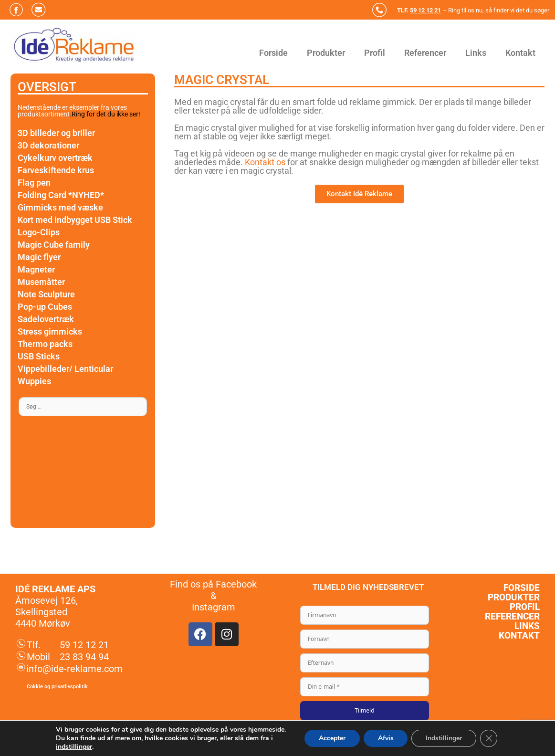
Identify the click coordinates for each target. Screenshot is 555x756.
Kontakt (520, 53)
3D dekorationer (48, 145)
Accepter (332, 738)
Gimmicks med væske (60, 207)
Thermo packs (45, 344)
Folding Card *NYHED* (61, 195)
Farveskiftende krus (56, 170)
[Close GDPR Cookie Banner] (489, 738)
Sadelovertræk (46, 319)
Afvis (385, 738)
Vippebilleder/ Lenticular (65, 369)
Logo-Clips (39, 232)
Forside (273, 53)
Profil (375, 53)
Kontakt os (266, 162)
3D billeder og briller (56, 133)
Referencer (425, 53)
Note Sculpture (46, 294)
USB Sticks (39, 356)
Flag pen (34, 183)
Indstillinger (444, 738)
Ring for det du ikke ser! (106, 114)
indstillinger (74, 747)
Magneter (36, 269)
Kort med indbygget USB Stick (75, 220)
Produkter (326, 53)
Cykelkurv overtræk (55, 158)
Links (476, 53)
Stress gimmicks (50, 331)
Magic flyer (39, 257)
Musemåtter (41, 282)
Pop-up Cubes (45, 307)
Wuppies (34, 381)
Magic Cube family (54, 245)
